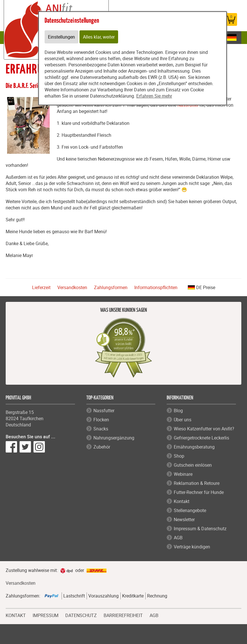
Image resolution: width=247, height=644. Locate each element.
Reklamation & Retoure (197, 483)
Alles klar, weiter (99, 37)
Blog (178, 411)
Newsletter (184, 519)
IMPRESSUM (46, 615)
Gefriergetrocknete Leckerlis (201, 438)
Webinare (183, 474)
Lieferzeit (41, 287)
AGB (178, 538)
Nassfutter (104, 411)
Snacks (101, 429)
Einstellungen (61, 37)
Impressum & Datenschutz (200, 529)
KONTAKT (16, 615)
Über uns (183, 420)
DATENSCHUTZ (81, 615)
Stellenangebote (190, 510)
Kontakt (182, 501)
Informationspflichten (156, 287)
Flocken (101, 420)
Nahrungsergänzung (114, 438)
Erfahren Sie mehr (154, 96)
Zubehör (102, 447)
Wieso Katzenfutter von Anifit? (204, 429)
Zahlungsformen (111, 287)
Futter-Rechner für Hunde (199, 492)
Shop (179, 456)
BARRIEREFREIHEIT (123, 615)
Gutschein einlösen (193, 465)
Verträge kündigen (192, 547)
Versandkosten (72, 287)
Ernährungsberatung (194, 447)
